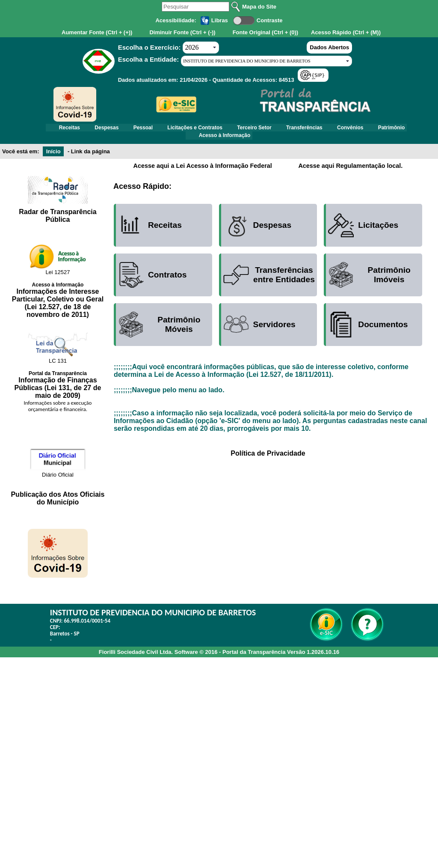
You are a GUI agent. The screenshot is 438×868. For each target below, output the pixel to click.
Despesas (95, 129)
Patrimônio (408, 129)
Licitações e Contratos (193, 129)
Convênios (362, 129)
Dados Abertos (329, 47)
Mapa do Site (259, 7)
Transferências (312, 129)
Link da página (90, 156)
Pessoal (136, 129)
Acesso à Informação (225, 139)
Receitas (53, 129)
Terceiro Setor (257, 129)
